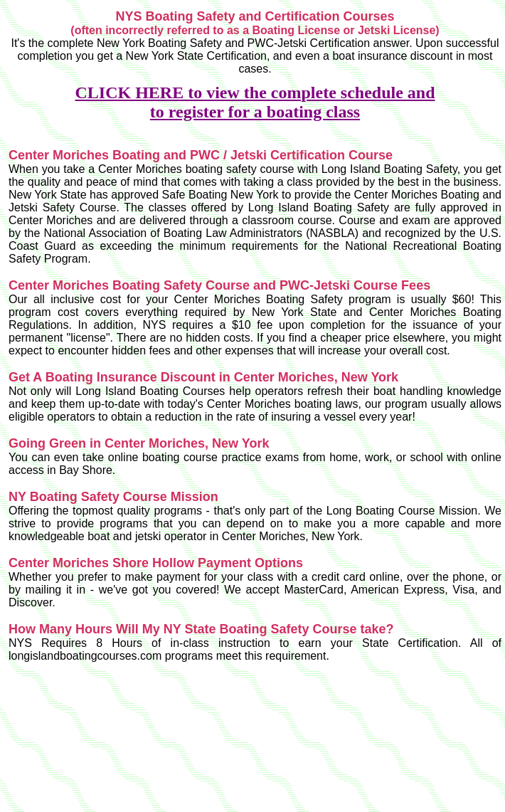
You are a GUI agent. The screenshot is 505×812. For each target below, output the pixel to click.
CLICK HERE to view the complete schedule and (255, 93)
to (159, 112)
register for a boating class (264, 112)
